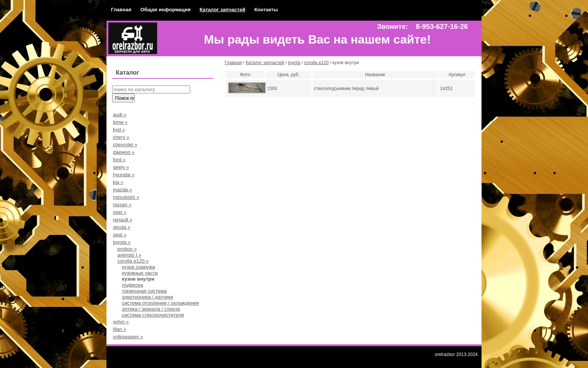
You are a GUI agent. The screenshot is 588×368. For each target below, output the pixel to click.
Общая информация (165, 10)
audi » (120, 115)
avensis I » (129, 255)
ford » (119, 160)
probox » (127, 249)
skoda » (122, 227)
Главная (121, 10)
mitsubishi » (126, 197)
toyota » (122, 242)
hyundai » (124, 175)
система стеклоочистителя (153, 315)
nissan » (122, 205)
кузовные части (140, 273)
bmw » (120, 122)
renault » (123, 220)
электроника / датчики (148, 297)
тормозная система (144, 291)
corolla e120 (316, 63)
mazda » (122, 190)
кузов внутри (138, 279)
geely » (121, 167)
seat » (120, 235)
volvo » (121, 322)
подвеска (133, 285)
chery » (121, 137)
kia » (118, 182)
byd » (119, 130)
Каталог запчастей (222, 10)
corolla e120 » (133, 261)
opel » (120, 212)
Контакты (266, 10)
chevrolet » (125, 145)
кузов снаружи (139, 267)
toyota (294, 63)
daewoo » (124, 152)
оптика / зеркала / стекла (151, 309)
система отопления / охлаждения (160, 303)
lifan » (120, 329)
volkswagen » (128, 337)
